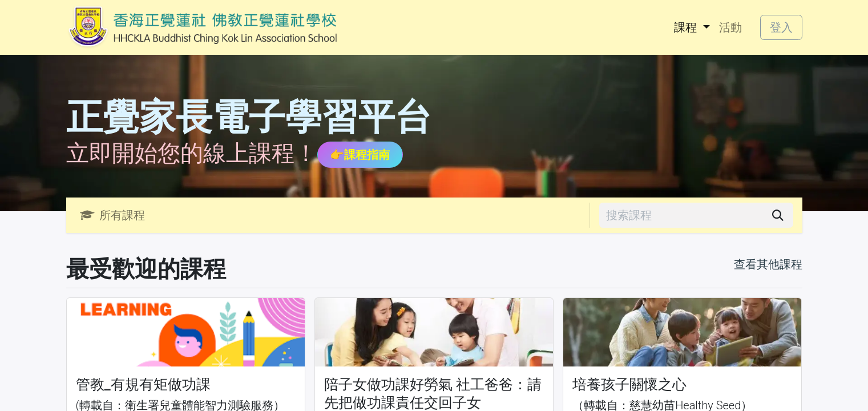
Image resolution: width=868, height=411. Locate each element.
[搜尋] (778, 215)
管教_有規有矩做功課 (143, 384)
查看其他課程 (768, 264)
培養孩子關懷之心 (629, 384)
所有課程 (113, 215)
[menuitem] (692, 27)
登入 (781, 27)
